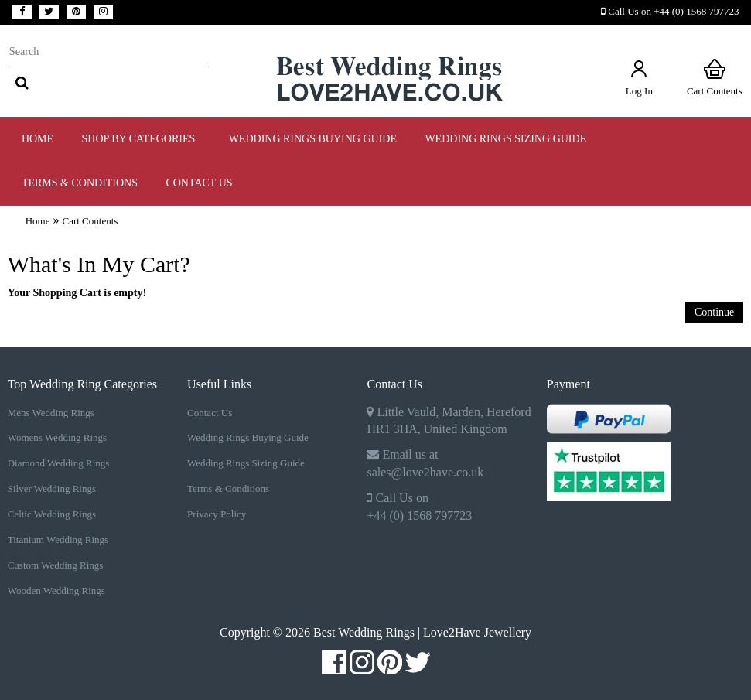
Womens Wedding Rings (57, 437)
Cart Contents (715, 77)
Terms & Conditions (228, 488)
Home (38, 139)
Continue (714, 312)
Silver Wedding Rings (52, 488)
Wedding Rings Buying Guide (248, 437)
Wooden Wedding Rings (56, 591)
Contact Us (199, 183)
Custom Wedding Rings (56, 565)
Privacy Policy (217, 514)
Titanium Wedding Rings (58, 540)
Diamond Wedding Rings (59, 463)
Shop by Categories (142, 139)
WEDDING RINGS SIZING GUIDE (505, 139)
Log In (639, 77)
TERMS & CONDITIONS (80, 183)
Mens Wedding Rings (51, 413)
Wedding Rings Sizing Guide (246, 463)
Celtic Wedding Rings (52, 514)
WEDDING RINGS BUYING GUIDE (313, 139)
